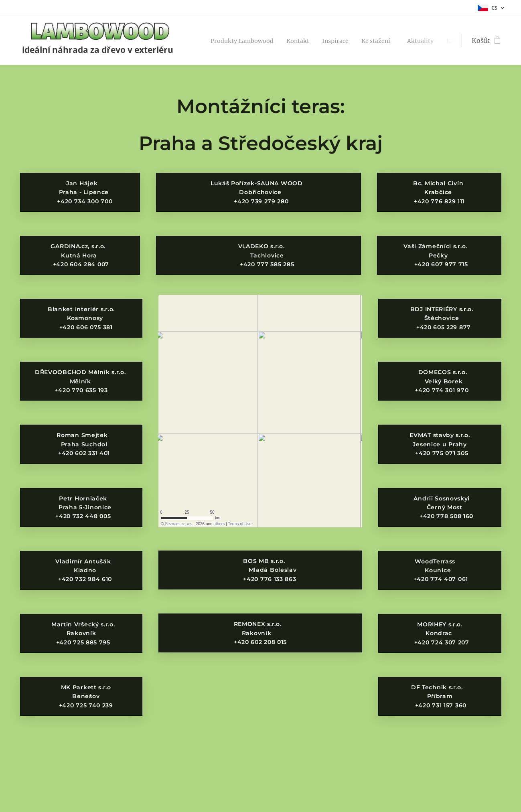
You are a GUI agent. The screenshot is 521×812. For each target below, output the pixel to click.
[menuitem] (248, 40)
